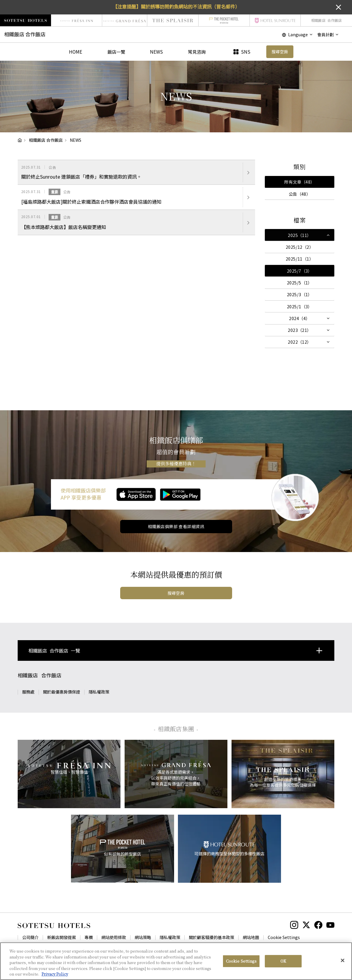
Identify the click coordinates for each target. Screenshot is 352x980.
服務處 (28, 692)
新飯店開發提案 (62, 937)
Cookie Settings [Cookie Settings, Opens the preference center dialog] (241, 968)
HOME (76, 52)
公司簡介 (30, 937)
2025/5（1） (300, 283)
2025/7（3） (300, 271)
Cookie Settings (284, 937)
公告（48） (300, 194)
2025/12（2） (300, 247)
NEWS (156, 52)
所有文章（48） (299, 182)
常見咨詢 (197, 52)
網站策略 (143, 937)
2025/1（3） (300, 307)
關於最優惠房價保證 (62, 692)
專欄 (89, 937)
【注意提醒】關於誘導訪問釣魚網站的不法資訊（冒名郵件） (176, 6)
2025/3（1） (300, 294)
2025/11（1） (300, 259)
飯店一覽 (116, 52)
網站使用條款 (114, 937)
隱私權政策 (99, 692)
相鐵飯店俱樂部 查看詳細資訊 (176, 526)
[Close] (343, 967)
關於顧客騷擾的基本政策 (211, 937)
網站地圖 (251, 937)
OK (283, 968)
